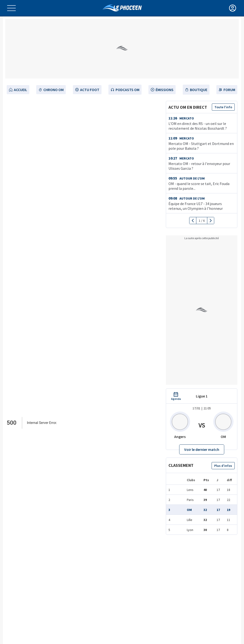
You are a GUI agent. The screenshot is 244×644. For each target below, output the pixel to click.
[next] (211, 221)
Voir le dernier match (202, 449)
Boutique (196, 90)
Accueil (18, 90)
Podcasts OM (125, 90)
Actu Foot (87, 90)
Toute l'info (223, 107)
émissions (162, 90)
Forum (227, 90)
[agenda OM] (176, 396)
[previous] (193, 221)
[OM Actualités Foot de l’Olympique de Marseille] (122, 8)
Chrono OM (51, 90)
